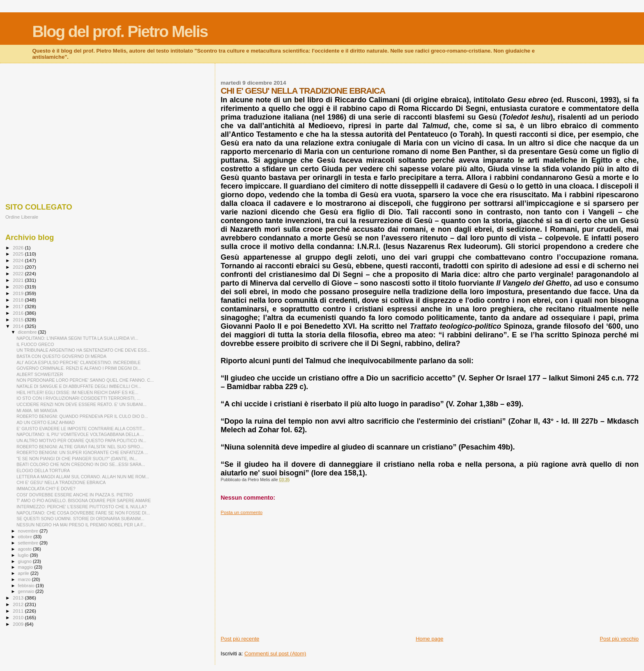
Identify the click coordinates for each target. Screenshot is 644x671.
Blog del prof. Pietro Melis (120, 31)
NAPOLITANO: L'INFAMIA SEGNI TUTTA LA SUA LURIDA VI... (77, 338)
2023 (19, 267)
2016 (19, 313)
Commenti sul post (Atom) (275, 654)
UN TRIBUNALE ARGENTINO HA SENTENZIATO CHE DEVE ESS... (83, 350)
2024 (19, 260)
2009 (19, 624)
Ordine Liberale (22, 217)
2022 (19, 273)
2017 (19, 306)
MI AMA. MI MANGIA (37, 410)
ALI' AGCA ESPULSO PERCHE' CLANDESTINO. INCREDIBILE (78, 362)
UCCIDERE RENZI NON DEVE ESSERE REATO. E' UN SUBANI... (82, 404)
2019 (19, 293)
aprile (24, 573)
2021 (19, 280)
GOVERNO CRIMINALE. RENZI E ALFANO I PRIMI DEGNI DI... (79, 368)
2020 (19, 287)
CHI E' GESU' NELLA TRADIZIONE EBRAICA (61, 482)
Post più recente (240, 639)
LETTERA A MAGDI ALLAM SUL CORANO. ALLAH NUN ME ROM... (83, 477)
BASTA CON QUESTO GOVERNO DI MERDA (61, 356)
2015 (19, 319)
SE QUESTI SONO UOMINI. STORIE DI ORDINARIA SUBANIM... (80, 519)
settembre (29, 543)
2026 (19, 248)
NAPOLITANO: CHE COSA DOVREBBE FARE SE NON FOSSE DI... (83, 513)
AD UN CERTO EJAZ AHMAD (46, 422)
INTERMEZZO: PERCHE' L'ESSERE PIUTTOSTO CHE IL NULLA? (82, 507)
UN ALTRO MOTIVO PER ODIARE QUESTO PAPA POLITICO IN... (81, 440)
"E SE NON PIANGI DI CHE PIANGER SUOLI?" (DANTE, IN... (77, 459)
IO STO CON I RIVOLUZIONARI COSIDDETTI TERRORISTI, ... (78, 398)
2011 (19, 611)
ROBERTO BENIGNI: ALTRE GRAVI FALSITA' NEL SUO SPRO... (80, 447)
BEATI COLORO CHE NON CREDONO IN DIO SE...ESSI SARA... (81, 464)
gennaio (27, 591)
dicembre (28, 332)
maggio (26, 567)
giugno (26, 561)
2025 (19, 254)
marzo (25, 579)
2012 (19, 604)
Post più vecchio (619, 639)
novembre (29, 531)
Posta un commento (241, 512)
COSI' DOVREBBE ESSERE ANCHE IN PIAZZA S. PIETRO (75, 495)
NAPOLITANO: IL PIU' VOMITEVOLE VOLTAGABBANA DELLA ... (80, 434)
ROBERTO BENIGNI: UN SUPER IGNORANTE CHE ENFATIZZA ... (82, 452)
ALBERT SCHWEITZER (40, 374)
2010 (19, 617)
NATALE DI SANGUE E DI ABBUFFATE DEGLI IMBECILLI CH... (79, 386)
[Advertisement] (430, 573)
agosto (26, 549)
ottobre (26, 537)
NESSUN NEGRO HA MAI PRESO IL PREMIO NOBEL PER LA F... (81, 525)
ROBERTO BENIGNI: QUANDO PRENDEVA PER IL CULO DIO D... (82, 416)
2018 (19, 300)
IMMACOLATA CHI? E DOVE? (46, 489)
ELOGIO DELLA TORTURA (43, 470)
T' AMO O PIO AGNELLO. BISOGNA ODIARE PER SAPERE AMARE (84, 500)
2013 (19, 598)
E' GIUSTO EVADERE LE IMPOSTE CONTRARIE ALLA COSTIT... (81, 429)
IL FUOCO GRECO (35, 344)
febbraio (27, 586)
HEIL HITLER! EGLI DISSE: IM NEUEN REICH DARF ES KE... (77, 392)
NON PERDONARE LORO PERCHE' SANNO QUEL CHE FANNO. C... (85, 380)
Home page (429, 639)
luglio (24, 555)
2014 (19, 326)
